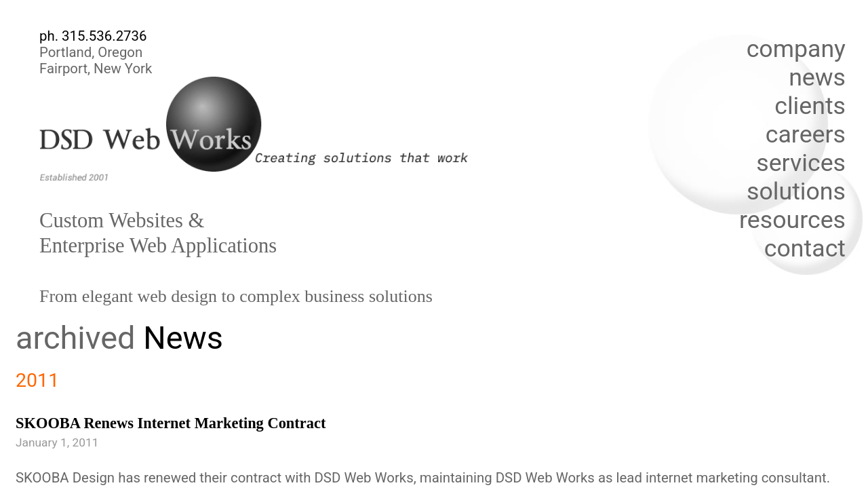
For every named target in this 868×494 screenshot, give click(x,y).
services (801, 163)
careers (806, 134)
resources (792, 220)
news (817, 77)
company (796, 49)
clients (810, 106)
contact (805, 248)
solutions (796, 191)
